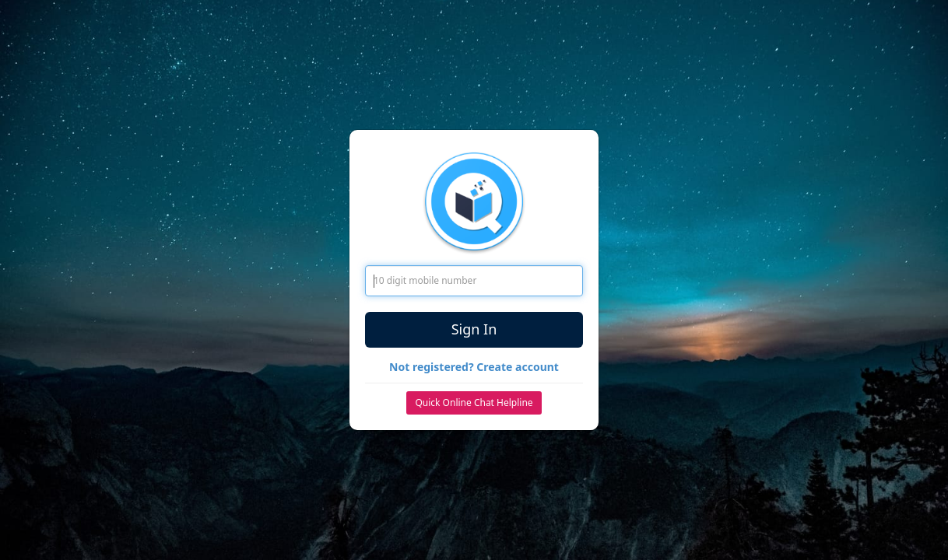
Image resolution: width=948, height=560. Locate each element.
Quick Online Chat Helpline (474, 402)
